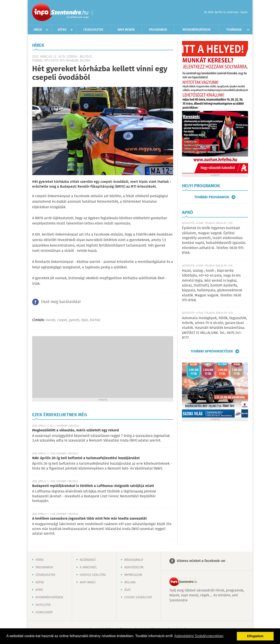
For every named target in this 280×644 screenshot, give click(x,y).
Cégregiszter (93, 30)
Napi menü (88, 582)
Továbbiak (234, 30)
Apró (39, 590)
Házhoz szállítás (93, 575)
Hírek (38, 30)
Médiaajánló (134, 560)
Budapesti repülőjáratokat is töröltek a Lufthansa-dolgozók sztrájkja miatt (93, 486)
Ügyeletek (43, 605)
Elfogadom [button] (255, 636)
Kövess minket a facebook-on (201, 561)
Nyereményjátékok (197, 30)
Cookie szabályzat (138, 597)
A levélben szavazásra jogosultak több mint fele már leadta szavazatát (89, 519)
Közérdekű (88, 560)
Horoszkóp (44, 612)
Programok (158, 30)
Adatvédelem (134, 567)
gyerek (74, 320)
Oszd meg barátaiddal (61, 302)
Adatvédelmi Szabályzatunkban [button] (199, 636)
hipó (84, 320)
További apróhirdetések (212, 351)
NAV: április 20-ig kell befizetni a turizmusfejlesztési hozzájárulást (86, 458)
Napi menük (126, 30)
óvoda (50, 320)
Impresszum (133, 575)
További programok (212, 197)
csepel (62, 320)
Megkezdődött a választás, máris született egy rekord (76, 430)
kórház (95, 320)
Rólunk (130, 582)
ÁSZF (128, 590)
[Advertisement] (103, 367)
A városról (88, 567)
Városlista (92, 13)
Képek (62, 30)
